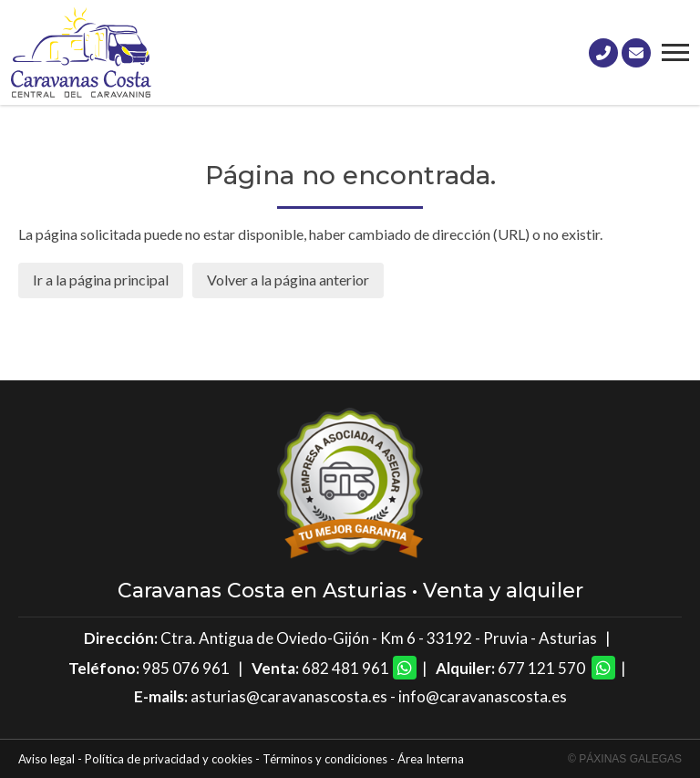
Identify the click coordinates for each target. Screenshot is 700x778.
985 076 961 (186, 668)
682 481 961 (345, 668)
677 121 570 (541, 668)
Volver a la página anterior (288, 280)
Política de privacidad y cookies (169, 759)
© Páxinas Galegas (625, 759)
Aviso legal (46, 759)
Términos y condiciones (325, 759)
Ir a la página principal (101, 280)
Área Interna (431, 759)
